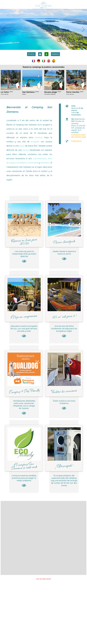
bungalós (35, 142)
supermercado (40, 158)
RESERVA (55, 54)
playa (22, 146)
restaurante (33, 163)
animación (45, 163)
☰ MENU (31, 54)
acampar (39, 137)
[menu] (31, 54)
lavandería (21, 163)
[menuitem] (31, 54)
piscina (26, 150)
